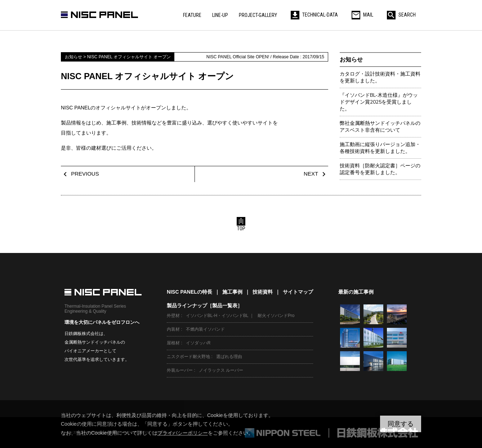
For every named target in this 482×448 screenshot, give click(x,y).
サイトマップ (298, 292)
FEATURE (192, 15)
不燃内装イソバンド (205, 329)
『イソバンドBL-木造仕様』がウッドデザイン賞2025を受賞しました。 (379, 102)
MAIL (362, 15)
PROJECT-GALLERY (258, 15)
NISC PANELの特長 (189, 292)
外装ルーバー (180, 370)
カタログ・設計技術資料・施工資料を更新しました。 (380, 77)
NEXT (316, 174)
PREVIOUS (80, 174)
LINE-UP (220, 15)
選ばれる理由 (229, 357)
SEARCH (401, 15)
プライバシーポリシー (183, 433)
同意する (401, 424)
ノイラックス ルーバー (221, 370)
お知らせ (351, 60)
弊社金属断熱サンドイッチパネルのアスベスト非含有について (380, 127)
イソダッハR (198, 343)
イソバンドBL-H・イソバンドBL (217, 316)
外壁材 (173, 316)
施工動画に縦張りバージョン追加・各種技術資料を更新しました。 (380, 148)
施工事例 (232, 292)
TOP (241, 224)
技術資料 (263, 292)
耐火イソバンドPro (276, 316)
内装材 (173, 329)
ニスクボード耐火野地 (188, 357)
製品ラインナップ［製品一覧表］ (205, 306)
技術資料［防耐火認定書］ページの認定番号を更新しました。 (380, 169)
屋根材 (173, 343)
